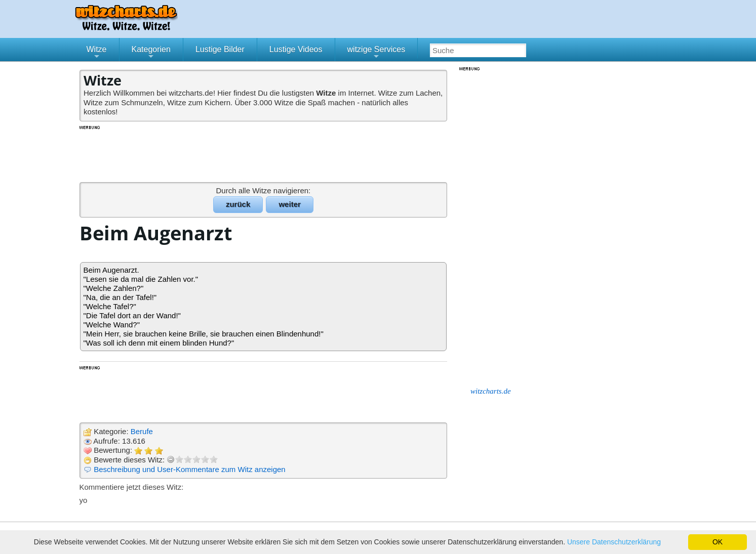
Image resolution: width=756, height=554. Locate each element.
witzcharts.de (491, 391)
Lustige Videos (296, 49)
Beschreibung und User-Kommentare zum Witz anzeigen (190, 469)
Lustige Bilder (220, 49)
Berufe (142, 431)
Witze (97, 53)
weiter (289, 204)
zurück (238, 204)
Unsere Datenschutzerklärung (614, 542)
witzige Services (376, 53)
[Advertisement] (264, 153)
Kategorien (151, 53)
